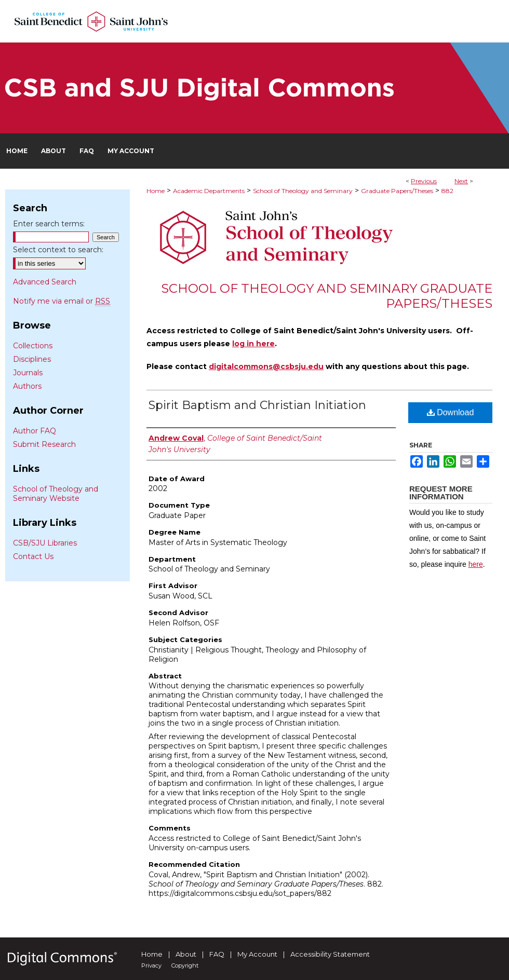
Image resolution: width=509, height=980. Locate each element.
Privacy (151, 965)
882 (447, 191)
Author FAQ (35, 431)
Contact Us (33, 556)
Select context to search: (58, 250)
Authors (27, 386)
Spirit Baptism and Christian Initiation (257, 405)
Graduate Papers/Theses (397, 191)
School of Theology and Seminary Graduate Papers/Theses (327, 296)
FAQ (217, 954)
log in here (253, 344)
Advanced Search (45, 282)
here (476, 564)
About (186, 954)
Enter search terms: (49, 224)
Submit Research (44, 444)
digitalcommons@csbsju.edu (266, 366)
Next (461, 181)
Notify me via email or (62, 301)
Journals (28, 373)
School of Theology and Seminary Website (56, 494)
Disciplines (32, 359)
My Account (257, 954)
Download (451, 412)
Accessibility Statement (330, 954)
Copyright (185, 965)
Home (156, 191)
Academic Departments (209, 191)
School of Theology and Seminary (303, 191)
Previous (424, 181)
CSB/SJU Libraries (45, 543)
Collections (33, 346)
